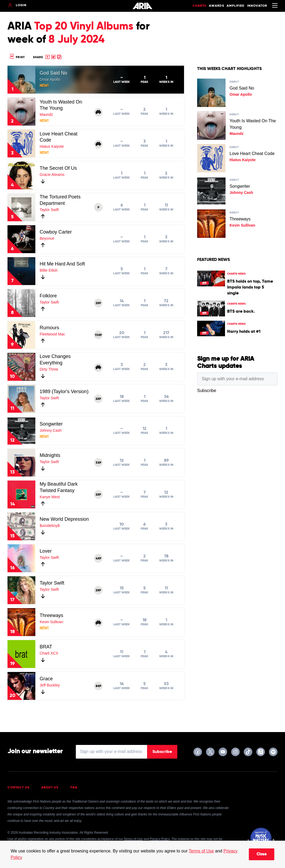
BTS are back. (241, 312)
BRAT (46, 647)
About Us (50, 788)
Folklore (48, 296)
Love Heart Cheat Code (252, 154)
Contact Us (18, 788)
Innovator (257, 6)
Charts (199, 6)
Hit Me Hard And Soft (62, 264)
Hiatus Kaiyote (52, 146)
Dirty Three (49, 369)
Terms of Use (201, 851)
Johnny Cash (51, 430)
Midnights (50, 455)
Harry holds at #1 (244, 332)
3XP (98, 463)
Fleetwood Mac (52, 334)
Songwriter (51, 424)
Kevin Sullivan (51, 622)
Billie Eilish (49, 270)
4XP (98, 559)
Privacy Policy (160, 839)
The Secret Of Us (58, 168)
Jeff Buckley (50, 685)
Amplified (236, 6)
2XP (98, 303)
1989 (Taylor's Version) (64, 391)
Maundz (46, 114)
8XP (98, 686)
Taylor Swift (49, 210)
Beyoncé (47, 238)
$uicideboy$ (50, 526)
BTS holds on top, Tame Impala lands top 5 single (250, 287)
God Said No (53, 73)
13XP (98, 335)
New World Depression (64, 519)
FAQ (74, 788)
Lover (46, 551)
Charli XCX (49, 653)
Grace (46, 679)
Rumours (49, 328)
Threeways (51, 615)
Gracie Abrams (52, 175)
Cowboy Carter (56, 232)
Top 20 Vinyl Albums (84, 27)
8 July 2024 (76, 40)
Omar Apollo (50, 79)
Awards (217, 6)
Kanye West (50, 497)
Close (262, 854)
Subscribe (162, 752)
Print (17, 57)
